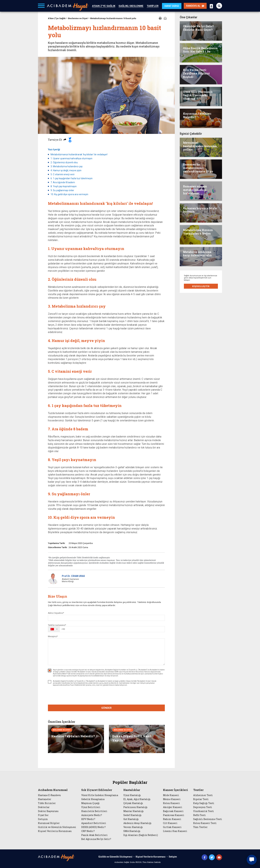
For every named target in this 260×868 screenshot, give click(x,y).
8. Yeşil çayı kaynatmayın (64, 186)
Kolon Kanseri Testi (205, 823)
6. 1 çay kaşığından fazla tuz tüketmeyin (72, 178)
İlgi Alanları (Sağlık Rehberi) (141, 835)
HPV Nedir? (88, 819)
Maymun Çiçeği (90, 803)
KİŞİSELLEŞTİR (201, 286)
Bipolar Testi (201, 799)
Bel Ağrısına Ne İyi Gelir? (96, 839)
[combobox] (57, 629)
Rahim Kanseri (172, 819)
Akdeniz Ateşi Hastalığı (137, 823)
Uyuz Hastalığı (132, 795)
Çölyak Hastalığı (133, 803)
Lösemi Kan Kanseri (175, 831)
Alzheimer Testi (203, 795)
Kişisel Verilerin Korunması (55, 831)
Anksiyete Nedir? (92, 815)
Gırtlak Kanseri (172, 827)
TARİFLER (153, 6)
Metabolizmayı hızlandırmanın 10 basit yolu (113, 18)
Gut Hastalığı (131, 819)
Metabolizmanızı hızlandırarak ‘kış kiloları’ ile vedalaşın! (79, 154)
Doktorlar (44, 807)
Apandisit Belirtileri (94, 823)
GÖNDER (106, 708)
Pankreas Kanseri (174, 815)
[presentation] (106, 696)
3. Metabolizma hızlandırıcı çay (67, 166)
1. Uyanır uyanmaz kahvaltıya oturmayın (71, 158)
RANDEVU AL (195, 6)
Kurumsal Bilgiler (49, 823)
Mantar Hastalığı (134, 811)
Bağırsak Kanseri (173, 811)
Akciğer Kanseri (173, 807)
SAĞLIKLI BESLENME (131, 6)
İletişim (43, 819)
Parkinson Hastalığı (135, 807)
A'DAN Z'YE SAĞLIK (104, 6)
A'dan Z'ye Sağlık (57, 18)
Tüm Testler (200, 827)
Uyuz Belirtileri (91, 807)
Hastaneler (45, 799)
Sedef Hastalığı (132, 815)
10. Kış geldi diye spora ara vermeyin (69, 194)
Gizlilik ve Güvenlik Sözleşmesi (57, 827)
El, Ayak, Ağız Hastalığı (137, 799)
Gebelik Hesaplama (93, 799)
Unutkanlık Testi (204, 811)
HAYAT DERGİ (172, 6)
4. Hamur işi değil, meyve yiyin (66, 170)
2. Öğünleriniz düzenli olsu (64, 162)
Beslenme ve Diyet (78, 18)
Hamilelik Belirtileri (94, 811)
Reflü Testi (199, 815)
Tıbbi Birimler (47, 803)
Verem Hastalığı (133, 827)
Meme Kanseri (172, 799)
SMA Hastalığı (132, 831)
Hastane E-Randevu (49, 795)
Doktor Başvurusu (48, 811)
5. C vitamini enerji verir (63, 174)
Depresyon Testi (203, 807)
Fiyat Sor (43, 815)
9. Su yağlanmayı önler (62, 190)
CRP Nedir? (88, 831)
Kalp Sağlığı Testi (204, 803)
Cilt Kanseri (170, 823)
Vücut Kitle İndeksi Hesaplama (100, 795)
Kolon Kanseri (171, 803)
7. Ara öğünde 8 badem (63, 182)
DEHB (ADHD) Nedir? (93, 827)
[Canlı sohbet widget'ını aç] (252, 860)
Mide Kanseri (171, 795)
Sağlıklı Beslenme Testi (208, 819)
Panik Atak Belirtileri (94, 835)
